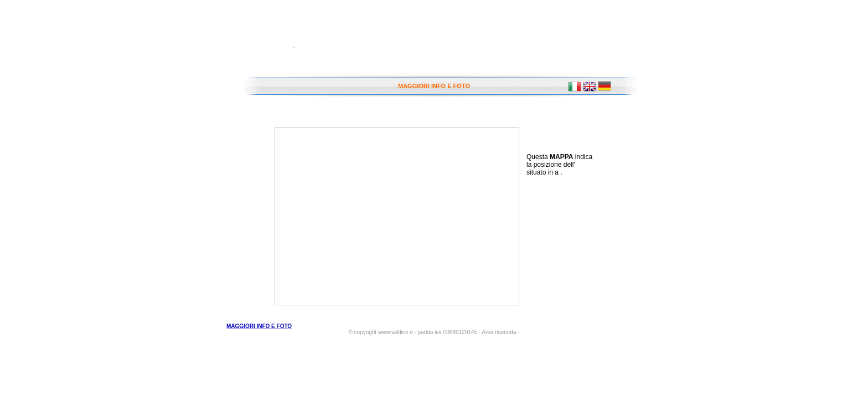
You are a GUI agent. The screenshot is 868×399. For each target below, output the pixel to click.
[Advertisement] (571, 240)
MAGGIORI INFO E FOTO (434, 86)
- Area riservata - (499, 332)
